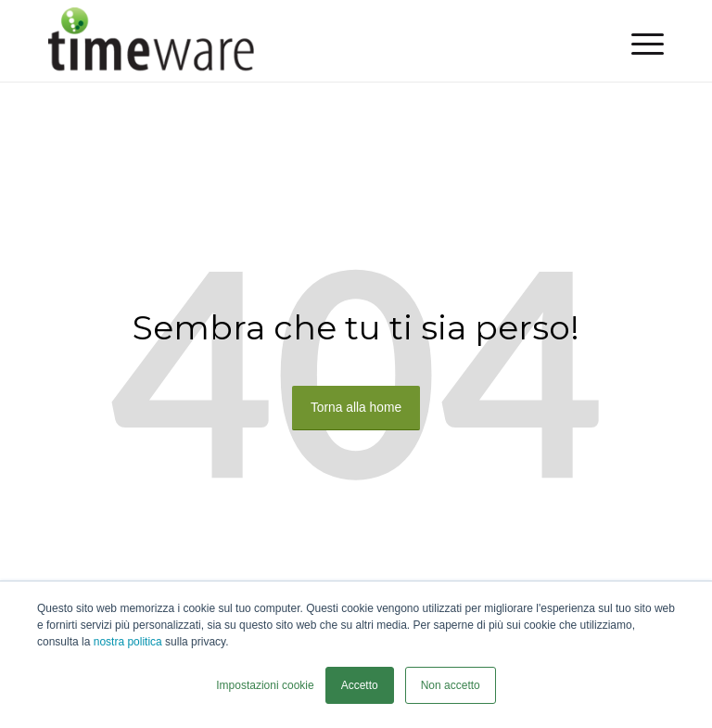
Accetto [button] (360, 685)
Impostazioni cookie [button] (265, 685)
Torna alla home (356, 409)
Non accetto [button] (451, 685)
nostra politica (128, 642)
